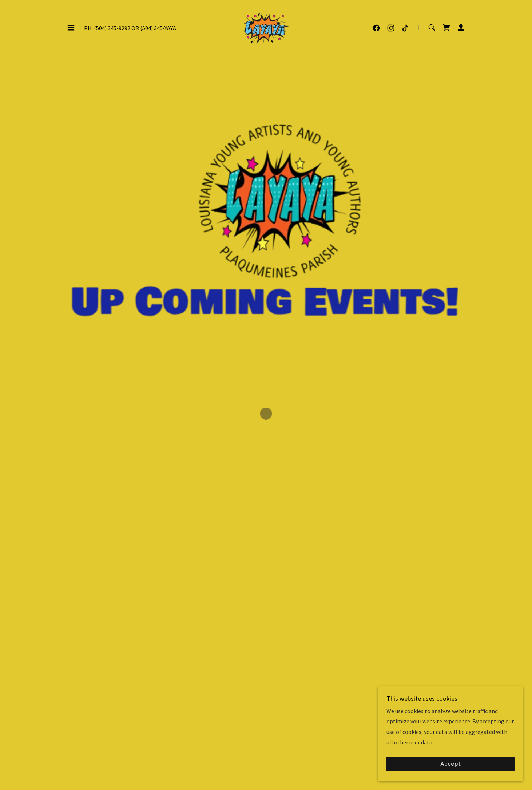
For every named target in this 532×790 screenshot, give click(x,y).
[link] (266, 26)
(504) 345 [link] (151, 27)
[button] (71, 27)
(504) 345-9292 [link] (112, 27)
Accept (450, 764)
